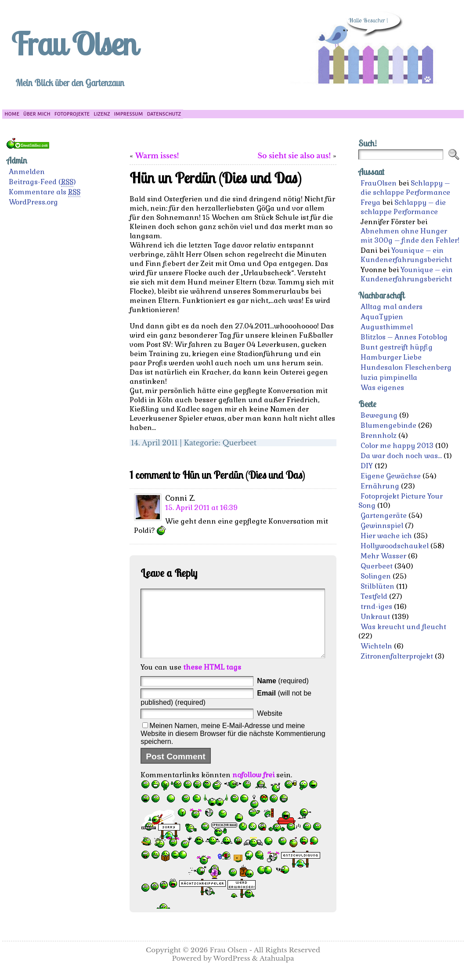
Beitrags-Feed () (42, 182)
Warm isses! (157, 156)
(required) (283, 694)
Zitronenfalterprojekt (397, 656)
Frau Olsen (74, 44)
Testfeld (374, 596)
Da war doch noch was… (401, 456)
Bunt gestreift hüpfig (397, 347)
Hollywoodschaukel (395, 546)
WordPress (232, 971)
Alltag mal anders (392, 307)
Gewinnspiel (382, 526)
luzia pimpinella (389, 377)
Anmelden (27, 172)
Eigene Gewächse (391, 476)
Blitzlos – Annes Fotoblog (404, 337)
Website (270, 727)
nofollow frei (253, 788)
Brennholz (379, 435)
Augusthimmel (387, 327)
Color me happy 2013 (397, 446)
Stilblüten (377, 586)
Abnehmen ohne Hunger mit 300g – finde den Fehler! (410, 236)
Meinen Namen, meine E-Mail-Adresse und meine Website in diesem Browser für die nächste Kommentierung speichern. (233, 747)
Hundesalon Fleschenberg (406, 367)
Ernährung (380, 486)
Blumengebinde (388, 425)
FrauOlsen (379, 183)
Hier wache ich (386, 536)
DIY (367, 466)
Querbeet (239, 443)
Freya (370, 202)
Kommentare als (45, 192)
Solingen (376, 576)
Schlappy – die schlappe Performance (405, 188)
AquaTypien (382, 317)
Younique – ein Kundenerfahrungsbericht (406, 255)
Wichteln (376, 646)
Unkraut (375, 617)
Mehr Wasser (383, 556)
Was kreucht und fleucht (403, 627)
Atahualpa (277, 971)
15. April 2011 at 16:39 (201, 508)
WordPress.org (33, 202)
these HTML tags (212, 680)
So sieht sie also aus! (294, 156)
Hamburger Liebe (391, 357)
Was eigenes (382, 388)
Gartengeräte (384, 516)
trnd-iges (376, 607)
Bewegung (379, 415)
